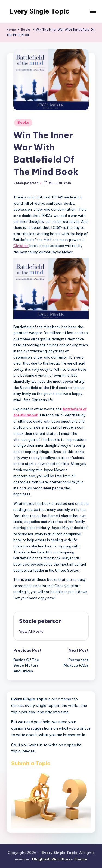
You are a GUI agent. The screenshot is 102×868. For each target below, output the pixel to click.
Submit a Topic (31, 763)
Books (23, 123)
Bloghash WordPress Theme (60, 859)
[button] (31, 631)
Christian (21, 246)
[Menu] (93, 11)
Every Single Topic (39, 11)
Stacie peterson (40, 621)
